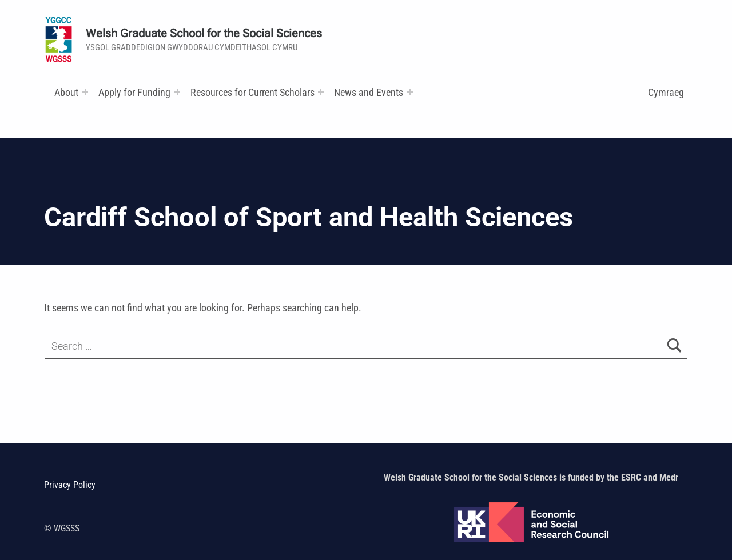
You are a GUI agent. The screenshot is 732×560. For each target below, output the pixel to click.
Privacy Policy (70, 485)
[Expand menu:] (85, 92)
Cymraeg (666, 92)
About (66, 92)
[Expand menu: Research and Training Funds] (321, 92)
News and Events (369, 92)
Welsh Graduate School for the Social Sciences (204, 33)
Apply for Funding (134, 92)
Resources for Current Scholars (252, 92)
